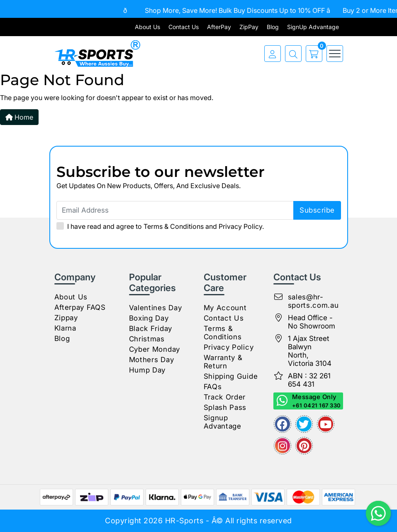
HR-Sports (184, 521)
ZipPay (249, 27)
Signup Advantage (223, 422)
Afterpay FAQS (80, 307)
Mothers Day (152, 360)
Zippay (66, 318)
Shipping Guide (231, 376)
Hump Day (147, 370)
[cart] (312, 54)
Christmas (147, 339)
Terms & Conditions (174, 226)
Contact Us (184, 27)
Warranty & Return (223, 362)
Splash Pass (225, 407)
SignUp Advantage (313, 27)
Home (19, 117)
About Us (147, 27)
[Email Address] (199, 210)
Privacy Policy (240, 226)
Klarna (65, 328)
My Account (225, 308)
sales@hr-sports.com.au (313, 301)
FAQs (213, 387)
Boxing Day (149, 318)
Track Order (225, 397)
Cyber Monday (155, 349)
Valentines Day (156, 308)
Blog (273, 27)
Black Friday (151, 329)
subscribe (317, 210)
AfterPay (219, 27)
